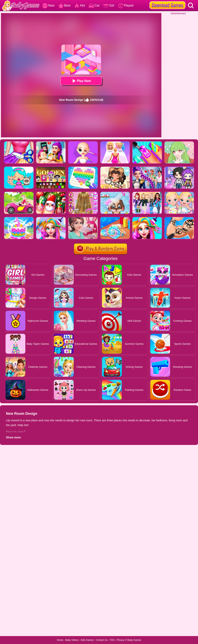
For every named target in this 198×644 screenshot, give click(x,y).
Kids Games (87, 640)
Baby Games (134, 640)
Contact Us (102, 640)
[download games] (167, 1)
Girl (109, 5)
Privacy (120, 640)
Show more (13, 437)
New (48, 5)
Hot (79, 5)
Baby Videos (72, 640)
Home (60, 640)
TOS (112, 640)
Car (94, 5)
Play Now (81, 81)
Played (126, 5)
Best (64, 5)
